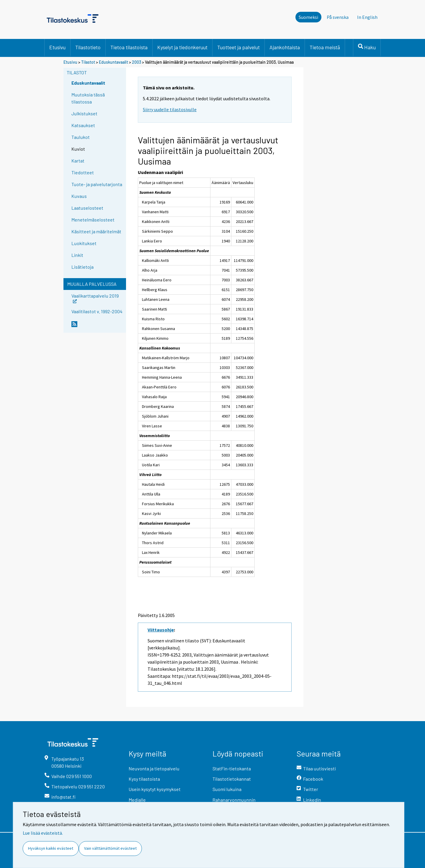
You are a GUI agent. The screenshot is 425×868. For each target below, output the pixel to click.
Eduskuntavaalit (114, 62)
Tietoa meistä (325, 47)
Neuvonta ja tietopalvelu (154, 768)
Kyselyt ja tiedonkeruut (182, 47)
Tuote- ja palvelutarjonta (97, 184)
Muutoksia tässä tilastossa (88, 98)
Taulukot (81, 137)
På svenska (338, 17)
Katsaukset (83, 125)
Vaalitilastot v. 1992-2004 (97, 311)
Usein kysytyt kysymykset (155, 789)
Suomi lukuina (227, 789)
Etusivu (57, 47)
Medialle (137, 800)
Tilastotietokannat (232, 779)
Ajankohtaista (285, 47)
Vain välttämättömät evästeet (110, 848)
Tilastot (88, 62)
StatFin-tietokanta (232, 768)
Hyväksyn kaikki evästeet (51, 848)
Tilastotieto (88, 47)
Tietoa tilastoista (129, 47)
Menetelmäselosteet (93, 220)
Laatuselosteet (87, 208)
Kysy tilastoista (144, 779)
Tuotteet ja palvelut (238, 47)
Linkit (77, 255)
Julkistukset (84, 113)
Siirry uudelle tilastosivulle (170, 109)
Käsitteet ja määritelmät (96, 231)
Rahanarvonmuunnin (234, 800)
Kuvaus (79, 196)
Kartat (78, 161)
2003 (137, 62)
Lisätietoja (82, 267)
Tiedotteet (83, 172)
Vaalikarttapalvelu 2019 (95, 298)
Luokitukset (84, 243)
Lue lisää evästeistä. (43, 833)
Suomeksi (308, 17)
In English (367, 17)
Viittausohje (161, 630)
